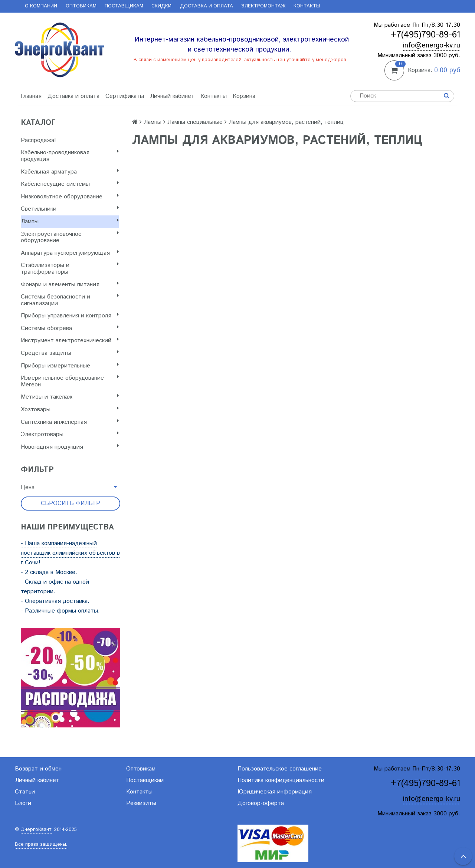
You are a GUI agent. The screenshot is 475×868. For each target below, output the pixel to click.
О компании (41, 6)
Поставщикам (124, 6)
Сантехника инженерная (70, 422)
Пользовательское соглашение (280, 769)
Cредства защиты (70, 353)
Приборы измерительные (70, 366)
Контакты (307, 6)
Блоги (23, 803)
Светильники (70, 209)
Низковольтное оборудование (70, 197)
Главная (31, 96)
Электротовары (70, 434)
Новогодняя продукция (70, 447)
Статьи (25, 792)
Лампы (70, 222)
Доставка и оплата (207, 6)
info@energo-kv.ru (432, 45)
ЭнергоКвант (36, 830)
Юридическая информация (275, 792)
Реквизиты (141, 803)
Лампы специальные (195, 122)
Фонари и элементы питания (70, 285)
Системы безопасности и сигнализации (70, 300)
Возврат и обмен (38, 769)
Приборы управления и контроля (70, 316)
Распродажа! (38, 140)
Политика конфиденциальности (281, 780)
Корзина (244, 96)
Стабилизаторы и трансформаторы (70, 269)
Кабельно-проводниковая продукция (70, 156)
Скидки (161, 6)
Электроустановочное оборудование (70, 237)
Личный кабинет (172, 96)
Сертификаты (125, 96)
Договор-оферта (261, 803)
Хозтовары (70, 410)
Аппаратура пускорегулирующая (70, 253)
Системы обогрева (70, 328)
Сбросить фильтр (71, 503)
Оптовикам (81, 6)
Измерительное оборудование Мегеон (70, 381)
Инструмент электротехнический (70, 341)
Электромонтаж (263, 6)
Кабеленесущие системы (70, 184)
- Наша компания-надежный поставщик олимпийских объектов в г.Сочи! (70, 553)
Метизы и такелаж (70, 397)
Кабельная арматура (70, 172)
